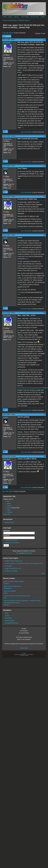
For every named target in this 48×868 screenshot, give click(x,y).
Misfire (9, 508)
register (11, 33)
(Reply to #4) (20, 235)
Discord (9, 506)
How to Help (24, 648)
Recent (16, 17)
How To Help (25, 17)
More (43, 573)
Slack (9, 510)
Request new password (12, 543)
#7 (44, 414)
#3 (44, 166)
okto (5, 598)
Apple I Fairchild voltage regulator (14, 581)
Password (7, 535)
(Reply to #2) (20, 166)
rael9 (5, 169)
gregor (6, 593)
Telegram (10, 512)
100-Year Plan (35, 17)
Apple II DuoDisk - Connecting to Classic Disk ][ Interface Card (24, 563)
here (27, 259)
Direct (18, 553)
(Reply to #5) (20, 313)
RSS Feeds (8, 618)
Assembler (8, 566)
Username (7, 531)
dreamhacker (8, 588)
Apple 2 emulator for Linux (13, 568)
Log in (4, 33)
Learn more (7, 514)
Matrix (9, 503)
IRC (8, 501)
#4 (44, 197)
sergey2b (6, 584)
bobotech (7, 139)
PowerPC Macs (23, 20)
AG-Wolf (7, 43)
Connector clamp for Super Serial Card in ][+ (17, 596)
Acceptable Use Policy (12, 623)
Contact (43, 17)
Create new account (11, 540)
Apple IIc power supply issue (14, 561)
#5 (44, 235)
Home (5, 17)
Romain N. (7, 605)
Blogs (7, 613)
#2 (44, 136)
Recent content (9, 522)
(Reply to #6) (20, 414)
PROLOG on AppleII (11, 571)
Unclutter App (28, 553)
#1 (44, 40)
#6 (44, 313)
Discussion (13, 20)
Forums (10, 17)
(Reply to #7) (21, 456)
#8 (44, 456)
